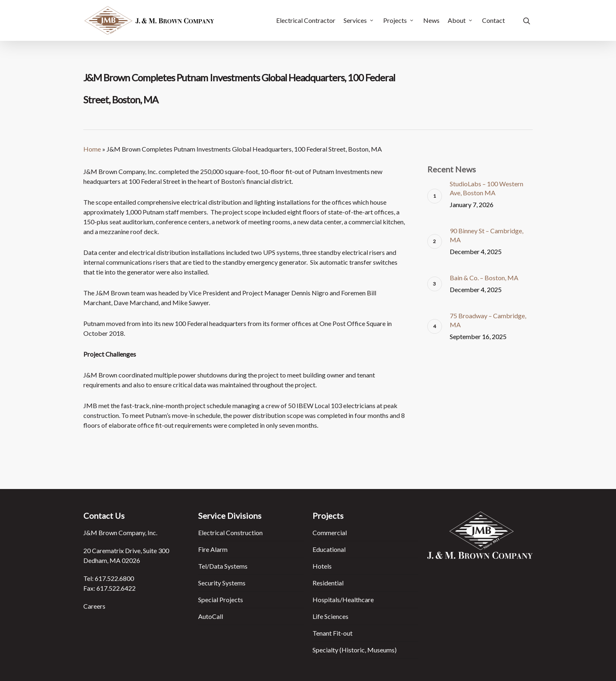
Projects (399, 20)
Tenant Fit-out (333, 633)
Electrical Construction (230, 533)
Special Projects (221, 600)
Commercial (330, 533)
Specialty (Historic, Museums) (355, 650)
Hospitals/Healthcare (343, 600)
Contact (493, 20)
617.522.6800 (114, 578)
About (460, 20)
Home (92, 149)
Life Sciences (330, 616)
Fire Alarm (213, 549)
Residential (328, 583)
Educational (329, 549)
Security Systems (222, 583)
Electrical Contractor (306, 20)
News (431, 20)
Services (359, 20)
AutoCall (211, 616)
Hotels (322, 566)
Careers (94, 606)
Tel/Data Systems (223, 566)
